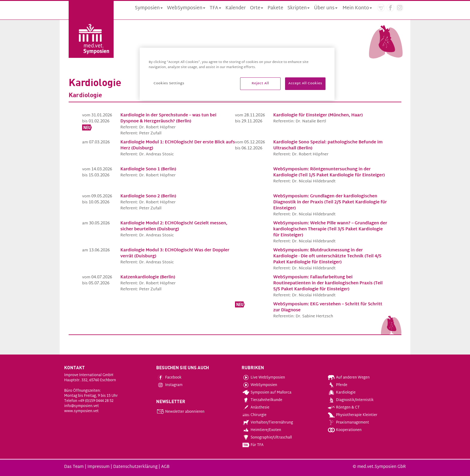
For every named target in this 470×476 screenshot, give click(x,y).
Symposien (149, 8)
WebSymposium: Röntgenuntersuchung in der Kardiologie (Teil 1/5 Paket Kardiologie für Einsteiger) (329, 172)
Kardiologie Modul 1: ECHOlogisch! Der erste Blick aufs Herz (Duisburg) (178, 145)
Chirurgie (254, 415)
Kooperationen (345, 430)
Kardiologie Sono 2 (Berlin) (148, 196)
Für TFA (253, 445)
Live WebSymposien (264, 378)
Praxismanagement (348, 423)
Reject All (260, 84)
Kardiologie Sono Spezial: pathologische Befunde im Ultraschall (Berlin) (328, 145)
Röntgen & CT (344, 408)
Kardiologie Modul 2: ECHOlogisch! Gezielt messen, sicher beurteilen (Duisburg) (174, 226)
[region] (237, 74)
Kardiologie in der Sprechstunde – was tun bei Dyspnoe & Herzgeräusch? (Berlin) (168, 118)
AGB (165, 467)
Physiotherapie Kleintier (353, 415)
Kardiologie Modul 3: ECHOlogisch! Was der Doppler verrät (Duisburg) (175, 253)
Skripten (299, 8)
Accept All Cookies (305, 84)
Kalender (236, 8)
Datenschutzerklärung (135, 467)
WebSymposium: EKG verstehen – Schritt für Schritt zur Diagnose (328, 307)
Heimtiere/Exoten (262, 430)
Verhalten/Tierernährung (268, 423)
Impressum (98, 467)
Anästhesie (256, 408)
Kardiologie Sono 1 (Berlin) (148, 169)
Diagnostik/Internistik (351, 400)
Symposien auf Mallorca (267, 393)
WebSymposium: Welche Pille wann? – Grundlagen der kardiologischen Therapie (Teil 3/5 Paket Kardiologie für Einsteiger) (330, 229)
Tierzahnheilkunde (262, 400)
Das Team (74, 467)
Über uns (326, 8)
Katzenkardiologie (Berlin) (148, 277)
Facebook (169, 378)
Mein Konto (357, 8)
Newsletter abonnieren (181, 412)
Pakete (275, 8)
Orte (257, 8)
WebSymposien (186, 8)
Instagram (170, 385)
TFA (215, 8)
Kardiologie (342, 393)
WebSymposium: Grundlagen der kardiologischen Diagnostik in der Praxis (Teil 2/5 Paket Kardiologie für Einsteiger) (330, 202)
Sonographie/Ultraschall (267, 438)
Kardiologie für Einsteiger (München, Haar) (318, 115)
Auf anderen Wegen (349, 378)
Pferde (338, 385)
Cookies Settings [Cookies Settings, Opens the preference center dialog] (169, 84)
